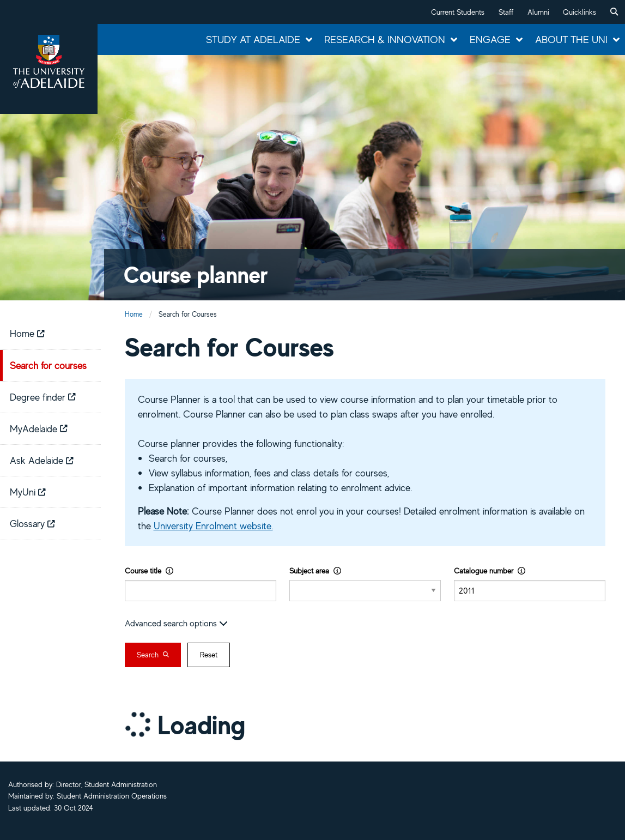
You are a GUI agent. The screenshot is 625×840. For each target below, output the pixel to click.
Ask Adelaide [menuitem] (42, 460)
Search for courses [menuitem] (48, 365)
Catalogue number (490, 570)
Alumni (538, 12)
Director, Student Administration (107, 784)
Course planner (196, 274)
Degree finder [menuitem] (43, 397)
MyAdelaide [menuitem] (39, 428)
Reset (209, 655)
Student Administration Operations (112, 796)
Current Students (458, 12)
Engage (490, 39)
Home (134, 314)
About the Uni (571, 39)
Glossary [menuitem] (32, 523)
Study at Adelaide (253, 39)
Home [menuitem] (27, 333)
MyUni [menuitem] (28, 492)
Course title (149, 570)
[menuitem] (614, 12)
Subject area (315, 570)
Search (153, 655)
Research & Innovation (385, 39)
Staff (506, 12)
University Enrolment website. (213, 525)
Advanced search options (176, 623)
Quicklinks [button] (580, 12)
